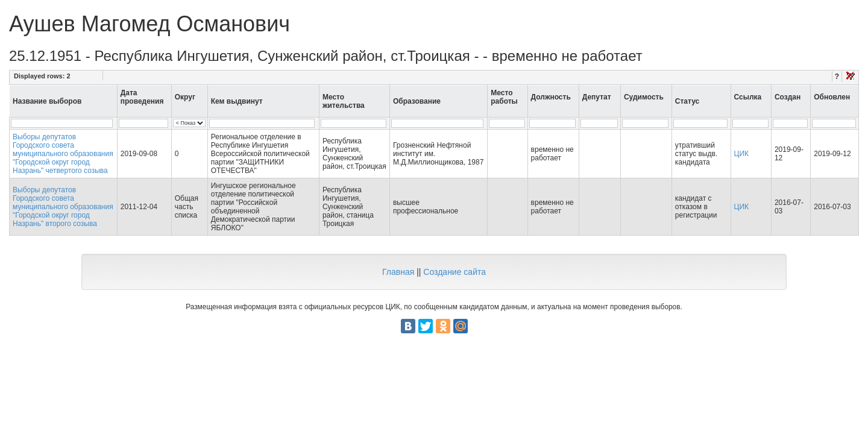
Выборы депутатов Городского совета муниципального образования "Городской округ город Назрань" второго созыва (63, 207)
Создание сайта (454, 272)
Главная (398, 272)
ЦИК (742, 154)
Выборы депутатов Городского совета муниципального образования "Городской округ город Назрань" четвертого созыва (63, 154)
